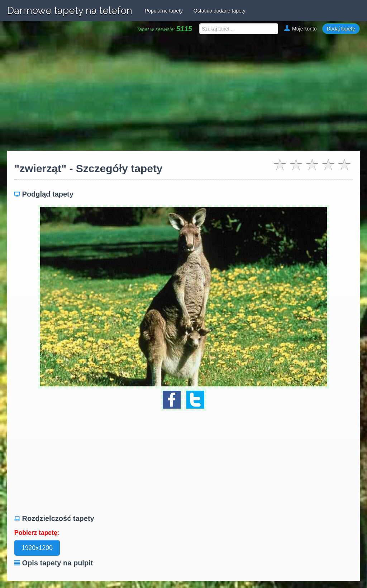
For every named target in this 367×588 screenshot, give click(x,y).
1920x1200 (37, 548)
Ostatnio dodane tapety (220, 11)
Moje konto (300, 29)
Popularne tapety (164, 11)
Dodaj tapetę (341, 29)
